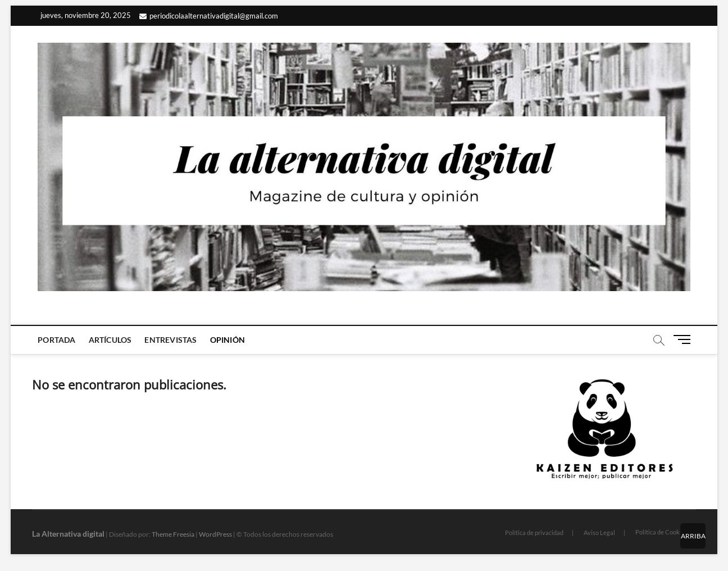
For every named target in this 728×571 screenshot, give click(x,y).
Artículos (110, 340)
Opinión (228, 340)
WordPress (215, 534)
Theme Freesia (173, 534)
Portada (56, 340)
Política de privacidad (534, 533)
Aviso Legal (599, 533)
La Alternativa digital (68, 534)
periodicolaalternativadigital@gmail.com (209, 16)
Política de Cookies (661, 532)
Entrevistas (170, 340)
